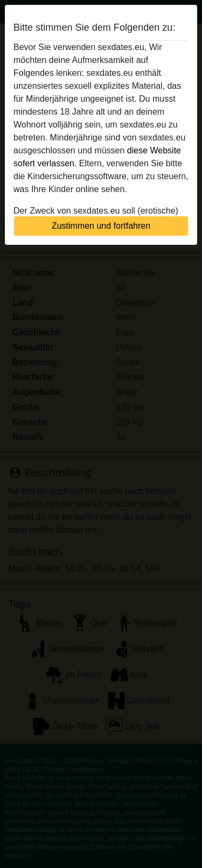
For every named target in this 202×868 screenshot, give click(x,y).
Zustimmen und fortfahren (101, 226)
